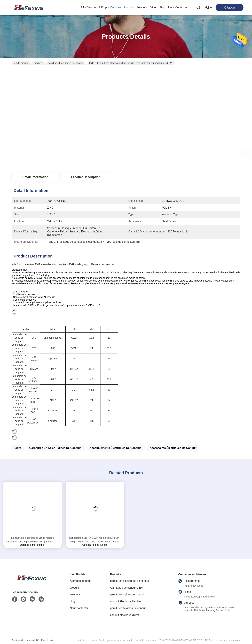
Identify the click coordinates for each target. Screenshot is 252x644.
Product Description (86, 177)
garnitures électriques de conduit (66, 63)
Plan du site (47, 640)
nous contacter (178, 7)
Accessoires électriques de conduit (173, 448)
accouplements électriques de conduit (115, 448)
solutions (142, 7)
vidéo (154, 7)
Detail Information (35, 177)
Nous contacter (79, 608)
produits (129, 7)
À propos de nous (110, 7)
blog (163, 7)
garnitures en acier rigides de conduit (55, 448)
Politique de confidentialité (25, 640)
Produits (38, 63)
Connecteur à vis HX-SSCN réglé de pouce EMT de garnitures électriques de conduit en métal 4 (95, 540)
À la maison (88, 7)
